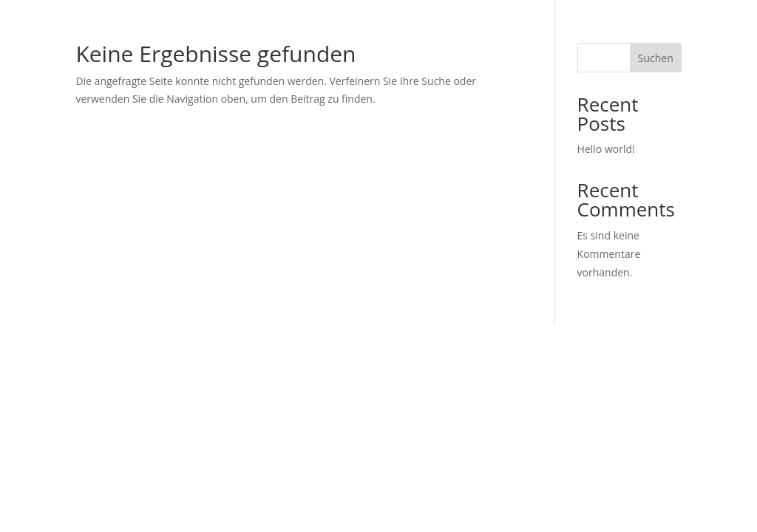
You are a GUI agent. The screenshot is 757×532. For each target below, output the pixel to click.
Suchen (656, 58)
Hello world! (606, 149)
